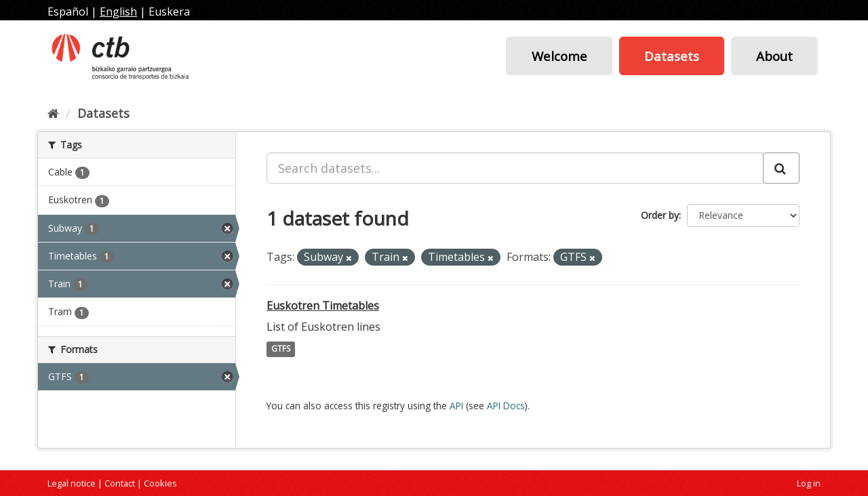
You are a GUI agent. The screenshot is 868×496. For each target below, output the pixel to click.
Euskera (169, 12)
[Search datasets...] (515, 168)
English (118, 12)
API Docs (506, 406)
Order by (660, 215)
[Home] (53, 113)
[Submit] (781, 168)
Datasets (672, 56)
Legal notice (72, 483)
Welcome (559, 56)
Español (68, 12)
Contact (120, 483)
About (774, 56)
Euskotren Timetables (323, 306)
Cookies (160, 483)
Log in (809, 483)
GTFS (281, 349)
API (456, 406)
